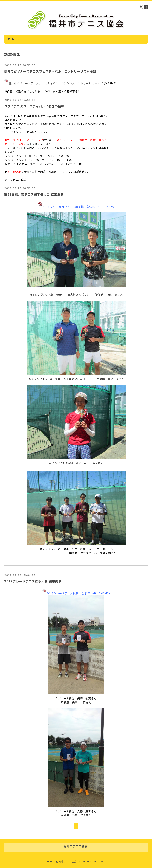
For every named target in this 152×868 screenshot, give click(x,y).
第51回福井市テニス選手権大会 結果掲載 (34, 195)
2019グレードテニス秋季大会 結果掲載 (33, 581)
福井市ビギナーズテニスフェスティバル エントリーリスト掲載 (50, 71)
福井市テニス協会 (66, 862)
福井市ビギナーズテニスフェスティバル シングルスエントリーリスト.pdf (56, 83)
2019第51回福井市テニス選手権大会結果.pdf (72, 206)
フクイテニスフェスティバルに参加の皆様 (34, 106)
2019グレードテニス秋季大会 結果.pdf (71, 593)
